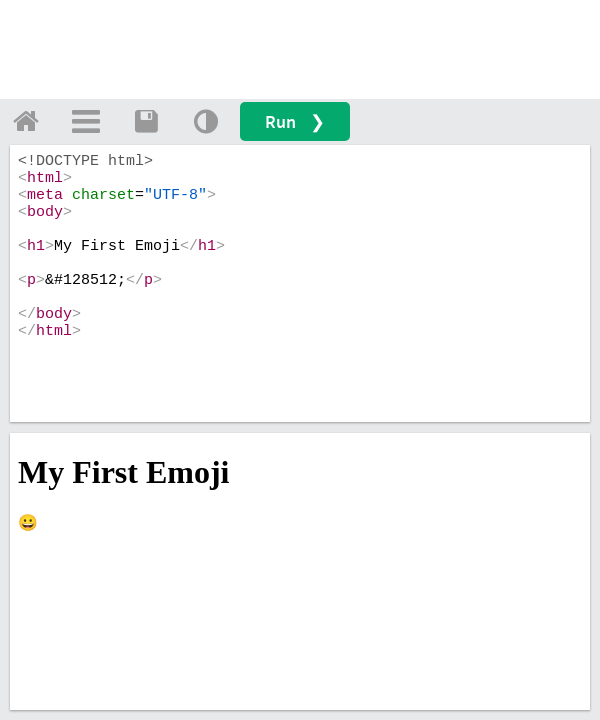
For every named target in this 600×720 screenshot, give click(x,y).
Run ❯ (295, 121)
